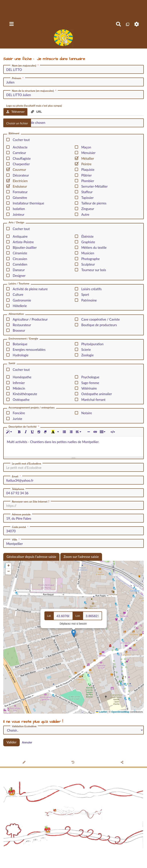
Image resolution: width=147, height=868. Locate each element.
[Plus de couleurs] (58, 432)
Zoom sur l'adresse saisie (81, 557)
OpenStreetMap (120, 712)
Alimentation (16, 314)
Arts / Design (16, 222)
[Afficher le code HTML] (113, 432)
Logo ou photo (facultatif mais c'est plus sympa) (34, 105)
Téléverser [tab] (15, 112)
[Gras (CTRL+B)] (19, 432)
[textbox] (73, 446)
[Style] (10, 432)
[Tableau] (103, 432)
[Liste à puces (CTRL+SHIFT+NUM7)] (64, 432)
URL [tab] (36, 112)
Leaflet (101, 712)
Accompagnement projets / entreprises (32, 408)
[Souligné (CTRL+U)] (32, 432)
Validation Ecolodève (24, 726)
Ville (16, 540)
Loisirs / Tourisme (19, 284)
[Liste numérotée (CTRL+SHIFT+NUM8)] (71, 432)
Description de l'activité (24, 427)
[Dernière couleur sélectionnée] (53, 432)
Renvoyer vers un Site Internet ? (31, 502)
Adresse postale (21, 514)
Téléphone (18, 489)
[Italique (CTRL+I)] (26, 432)
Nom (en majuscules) (26, 66)
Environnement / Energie (23, 339)
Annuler (27, 742)
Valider (11, 742)
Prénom (18, 78)
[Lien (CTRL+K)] (95, 432)
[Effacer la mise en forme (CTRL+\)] (45, 432)
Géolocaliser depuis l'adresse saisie (31, 557)
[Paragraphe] (79, 432)
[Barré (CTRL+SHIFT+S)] (39, 432)
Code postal (20, 527)
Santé (12, 363)
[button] (74, 633)
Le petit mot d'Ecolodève (27, 464)
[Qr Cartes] (128, 24)
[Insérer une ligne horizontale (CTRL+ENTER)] (89, 432)
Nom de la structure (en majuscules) (34, 91)
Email (17, 476)
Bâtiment (14, 133)
